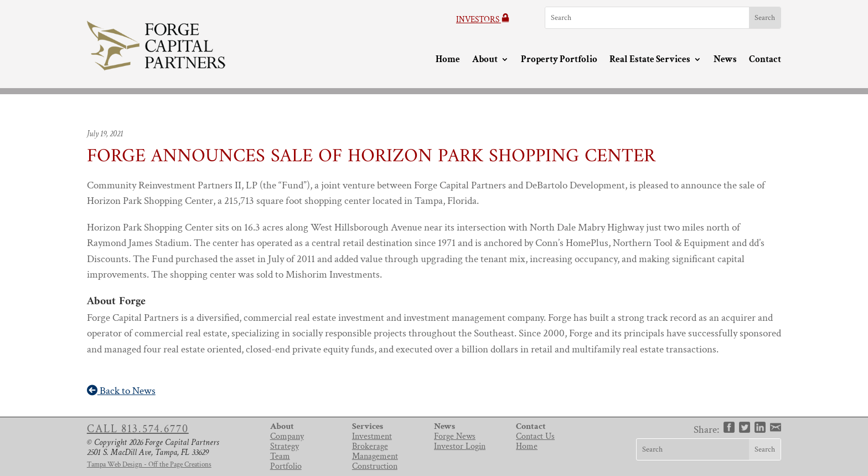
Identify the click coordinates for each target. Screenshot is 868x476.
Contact (765, 60)
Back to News (121, 391)
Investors (483, 20)
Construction (375, 466)
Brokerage (370, 446)
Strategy (285, 446)
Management (375, 456)
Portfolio (286, 466)
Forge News (455, 436)
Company (287, 436)
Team (280, 456)
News (725, 60)
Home (448, 60)
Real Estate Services (650, 60)
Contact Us (535, 436)
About (485, 60)
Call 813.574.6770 (138, 429)
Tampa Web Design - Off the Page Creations (149, 465)
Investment (372, 436)
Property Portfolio (559, 60)
